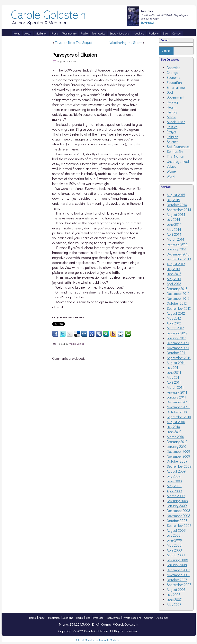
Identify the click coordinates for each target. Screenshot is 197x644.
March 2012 (175, 328)
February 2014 (177, 244)
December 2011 (178, 343)
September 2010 (179, 417)
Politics (172, 127)
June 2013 (174, 274)
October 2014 (177, 205)
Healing (172, 102)
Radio (79, 618)
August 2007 (176, 590)
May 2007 (174, 604)
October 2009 (177, 461)
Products (98, 618)
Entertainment (177, 87)
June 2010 (174, 432)
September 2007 (179, 585)
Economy (173, 77)
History (172, 112)
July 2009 (174, 476)
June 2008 (174, 540)
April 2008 (174, 550)
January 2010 (176, 447)
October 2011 (177, 353)
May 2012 (174, 318)
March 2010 (175, 437)
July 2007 (173, 595)
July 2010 (173, 427)
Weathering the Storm (126, 43)
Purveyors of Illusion (75, 55)
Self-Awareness (178, 147)
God (170, 92)
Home (32, 618)
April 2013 (174, 284)
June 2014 (174, 224)
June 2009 (174, 481)
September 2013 (179, 259)
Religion (172, 137)
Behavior (173, 68)
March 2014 (175, 239)
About (42, 618)
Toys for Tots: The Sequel (73, 43)
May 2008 (174, 545)
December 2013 (178, 254)
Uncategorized (178, 161)
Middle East (176, 122)
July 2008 (174, 535)
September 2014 (179, 210)
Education (174, 82)
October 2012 (177, 303)
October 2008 (177, 521)
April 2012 (174, 323)
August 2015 (176, 195)
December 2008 (178, 511)
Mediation (54, 618)
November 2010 (178, 407)
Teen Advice (113, 618)
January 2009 (177, 506)
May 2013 (174, 279)
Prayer (171, 132)
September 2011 (179, 358)
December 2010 (178, 402)
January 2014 (177, 249)
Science (173, 142)
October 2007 (177, 580)
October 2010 (177, 412)
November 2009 (178, 456)
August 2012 (176, 313)
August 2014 (176, 215)
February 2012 (177, 333)
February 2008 (177, 560)
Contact (149, 618)
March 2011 (175, 387)
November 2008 (178, 516)
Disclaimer (162, 618)
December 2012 (178, 293)
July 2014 (173, 219)
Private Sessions (132, 618)
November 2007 (178, 575)
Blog (88, 618)
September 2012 (179, 308)
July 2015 (173, 200)
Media (72, 344)
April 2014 (174, 234)
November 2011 (178, 348)
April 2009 (174, 491)
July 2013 (173, 269)
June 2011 (174, 372)
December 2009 (178, 451)
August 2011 (176, 363)
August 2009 (176, 471)
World (171, 176)
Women (172, 171)
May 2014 (174, 229)
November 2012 (178, 298)
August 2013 (176, 264)
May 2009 (174, 486)
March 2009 (176, 496)
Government (176, 97)
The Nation (175, 156)
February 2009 (177, 501)
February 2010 (177, 442)
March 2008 (176, 555)
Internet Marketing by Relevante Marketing (98, 640)
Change (172, 72)
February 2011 (177, 392)
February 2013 (177, 289)
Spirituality (175, 151)
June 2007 (174, 600)
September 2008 (179, 525)
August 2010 (176, 422)
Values (81, 344)
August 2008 (176, 530)
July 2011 (173, 368)
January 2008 (177, 565)
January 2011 (176, 397)
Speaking (68, 618)
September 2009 (179, 466)
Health (172, 107)
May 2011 (174, 377)
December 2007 (178, 570)
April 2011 (174, 382)
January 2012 (176, 338)
